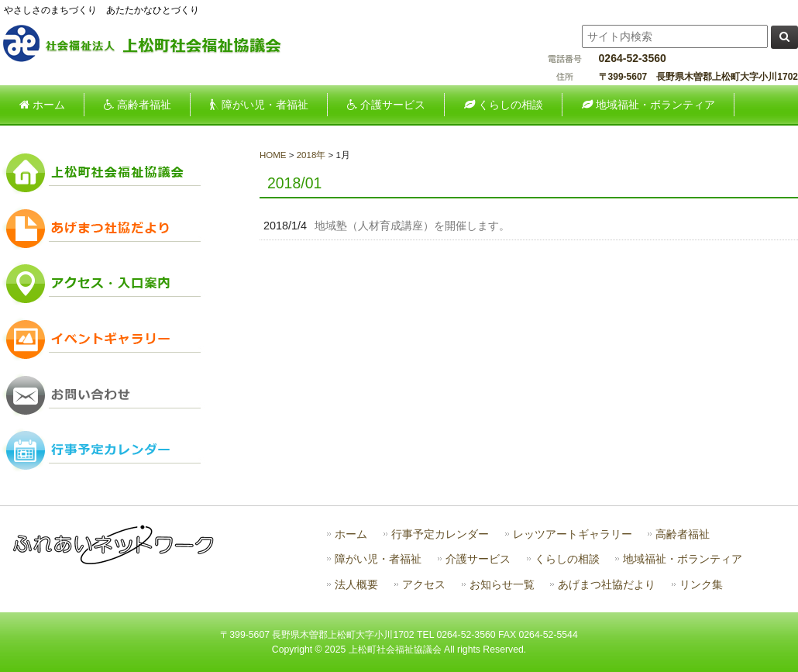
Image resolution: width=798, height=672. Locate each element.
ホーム (351, 534)
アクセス (424, 585)
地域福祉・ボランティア (683, 559)
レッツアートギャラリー (573, 534)
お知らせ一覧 (502, 585)
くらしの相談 (567, 559)
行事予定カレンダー (440, 534)
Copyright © (298, 650)
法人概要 (356, 585)
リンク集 (701, 585)
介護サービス (478, 559)
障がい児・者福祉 (378, 559)
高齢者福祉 (683, 534)
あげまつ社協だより (607, 585)
